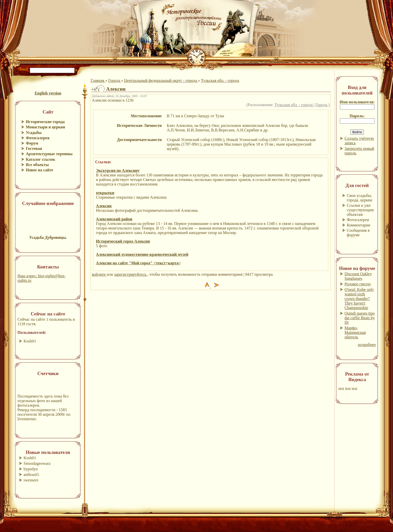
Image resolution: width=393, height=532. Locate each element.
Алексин (104, 206)
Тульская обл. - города (220, 80)
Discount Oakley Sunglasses (358, 276)
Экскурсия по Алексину (118, 170)
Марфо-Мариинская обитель (355, 332)
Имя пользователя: (357, 102)
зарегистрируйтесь (131, 274)
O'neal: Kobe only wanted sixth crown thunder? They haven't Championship (359, 299)
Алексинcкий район (114, 219)
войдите (99, 274)
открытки (105, 193)
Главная (98, 80)
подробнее (367, 345)
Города (115, 80)
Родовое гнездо (358, 284)
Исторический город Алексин (123, 241)
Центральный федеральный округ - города (161, 80)
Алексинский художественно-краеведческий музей (142, 254)
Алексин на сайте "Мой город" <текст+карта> (138, 263)
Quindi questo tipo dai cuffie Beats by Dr (360, 318)
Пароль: (357, 116)
